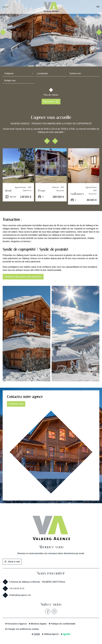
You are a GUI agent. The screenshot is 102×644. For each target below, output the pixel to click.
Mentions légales (39, 624)
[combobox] (18, 74)
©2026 (37, 634)
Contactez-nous (16, 404)
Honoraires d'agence (17, 624)
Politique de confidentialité (63, 624)
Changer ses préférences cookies (23, 629)
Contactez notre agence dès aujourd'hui (23, 277)
